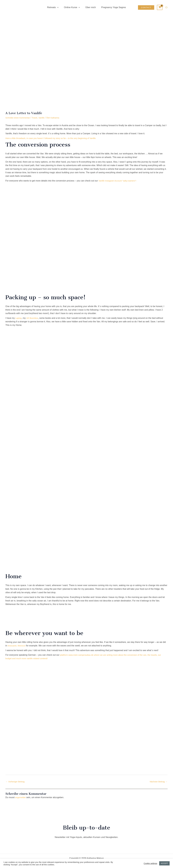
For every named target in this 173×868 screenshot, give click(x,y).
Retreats (54, 7)
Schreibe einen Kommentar (19, 118)
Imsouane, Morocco (17, 646)
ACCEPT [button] (164, 863)
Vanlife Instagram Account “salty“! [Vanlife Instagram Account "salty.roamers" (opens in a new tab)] (119, 181)
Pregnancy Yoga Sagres (112, 7)
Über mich (90, 7)
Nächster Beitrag (158, 782)
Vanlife (44, 118)
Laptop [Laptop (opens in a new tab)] (19, 318)
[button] (58, 7)
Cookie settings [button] (150, 863)
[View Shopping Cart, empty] (160, 7)
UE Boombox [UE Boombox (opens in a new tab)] (33, 318)
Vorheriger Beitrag (16, 782)
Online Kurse (72, 7)
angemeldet (21, 798)
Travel (36, 118)
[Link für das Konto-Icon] (166, 7)
